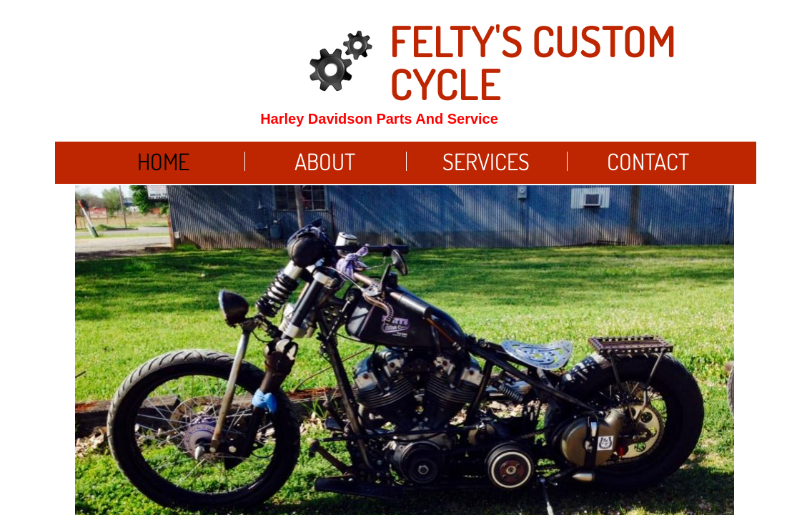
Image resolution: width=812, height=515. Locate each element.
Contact (648, 161)
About (325, 161)
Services (486, 161)
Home (163, 161)
